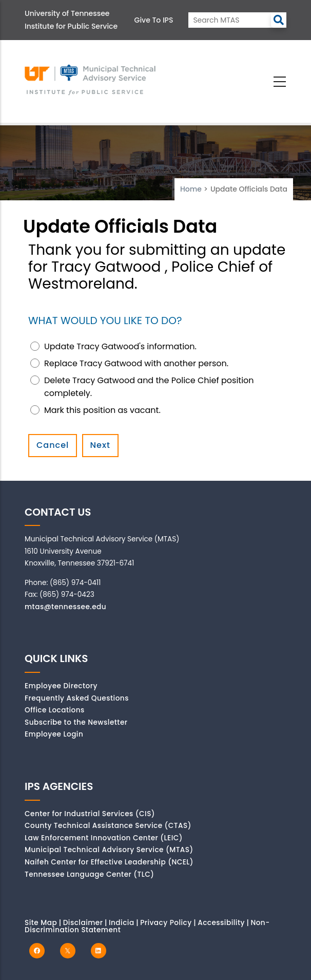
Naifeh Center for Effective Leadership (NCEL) (109, 862)
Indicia (122, 923)
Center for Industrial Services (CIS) (90, 814)
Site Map (41, 923)
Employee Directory (61, 686)
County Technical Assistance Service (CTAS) (108, 826)
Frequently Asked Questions (77, 698)
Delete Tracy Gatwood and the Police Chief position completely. (149, 387)
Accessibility (221, 923)
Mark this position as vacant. (102, 410)
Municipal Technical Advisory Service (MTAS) (109, 850)
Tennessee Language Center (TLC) (89, 874)
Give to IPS (154, 20)
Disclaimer (83, 923)
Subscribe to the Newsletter (76, 722)
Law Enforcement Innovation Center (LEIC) (104, 838)
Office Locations (55, 710)
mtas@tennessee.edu (65, 607)
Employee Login (54, 734)
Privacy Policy (166, 923)
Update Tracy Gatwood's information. (120, 346)
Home (191, 189)
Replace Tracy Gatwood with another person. (136, 363)
